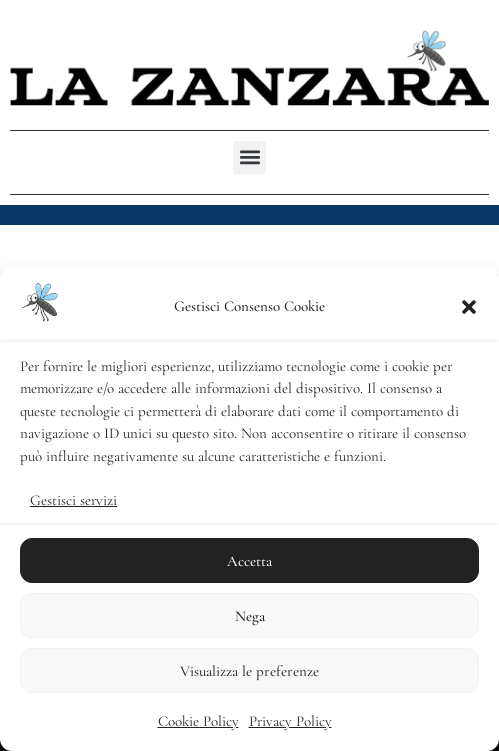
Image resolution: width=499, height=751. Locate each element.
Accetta (249, 561)
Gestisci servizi (73, 500)
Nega (250, 616)
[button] (469, 307)
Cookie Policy (198, 721)
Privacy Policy (290, 721)
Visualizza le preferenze (249, 671)
